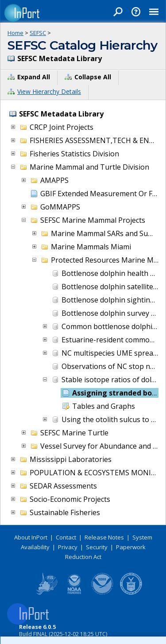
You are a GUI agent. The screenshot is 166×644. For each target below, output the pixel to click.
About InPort (31, 537)
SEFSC (38, 33)
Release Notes (104, 537)
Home (15, 33)
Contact (66, 537)
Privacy (68, 547)
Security (97, 547)
